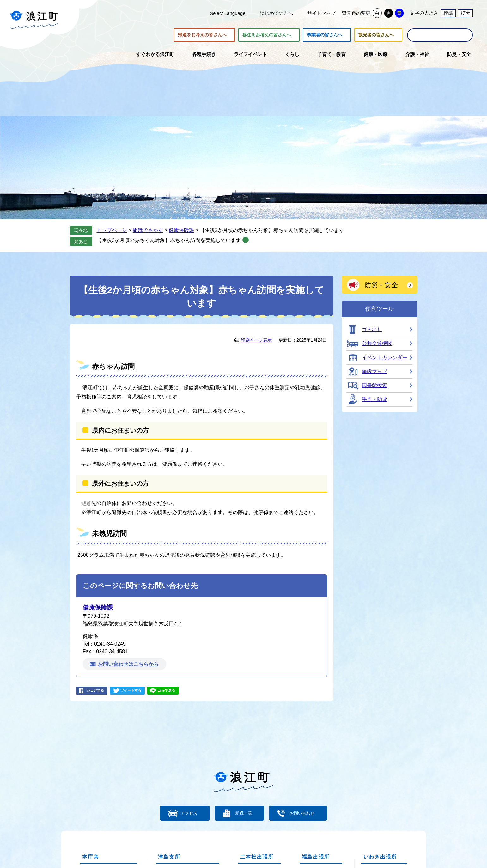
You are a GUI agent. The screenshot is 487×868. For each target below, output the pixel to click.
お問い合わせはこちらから (128, 664)
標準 (448, 13)
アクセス (182, 813)
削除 (246, 240)
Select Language (228, 13)
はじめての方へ (276, 13)
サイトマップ (321, 13)
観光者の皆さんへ (376, 35)
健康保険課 (181, 230)
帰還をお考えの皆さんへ (202, 35)
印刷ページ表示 (256, 340)
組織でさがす (148, 230)
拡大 (466, 13)
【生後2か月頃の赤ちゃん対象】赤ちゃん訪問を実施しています (169, 240)
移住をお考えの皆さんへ (267, 35)
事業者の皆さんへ (325, 35)
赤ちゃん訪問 (113, 366)
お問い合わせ (310, 813)
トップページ (112, 230)
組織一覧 (244, 813)
